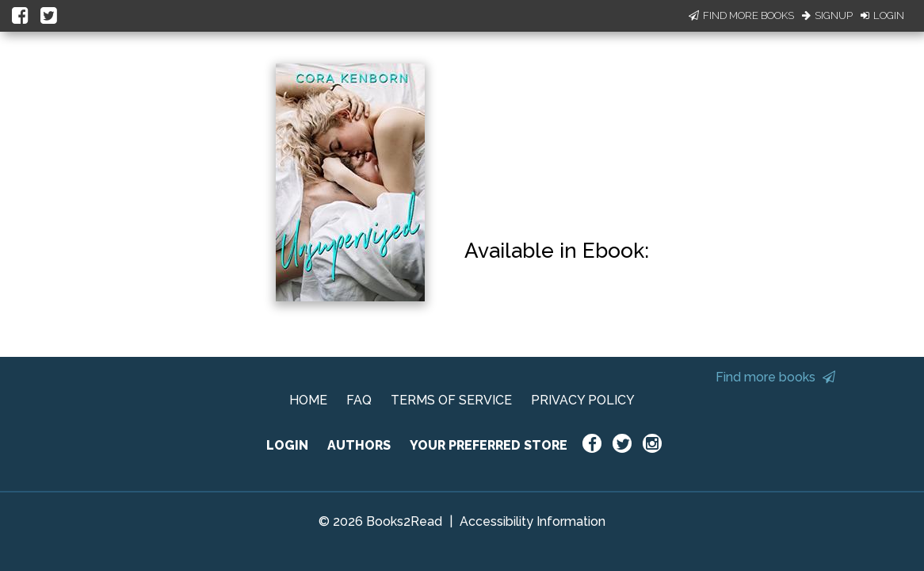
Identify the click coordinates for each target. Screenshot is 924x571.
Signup (827, 15)
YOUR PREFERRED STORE (489, 445)
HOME (308, 400)
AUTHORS (359, 445)
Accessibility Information (533, 521)
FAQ (359, 400)
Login (882, 15)
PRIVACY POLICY (583, 400)
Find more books (775, 377)
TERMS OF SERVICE (451, 400)
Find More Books (741, 15)
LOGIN (287, 445)
